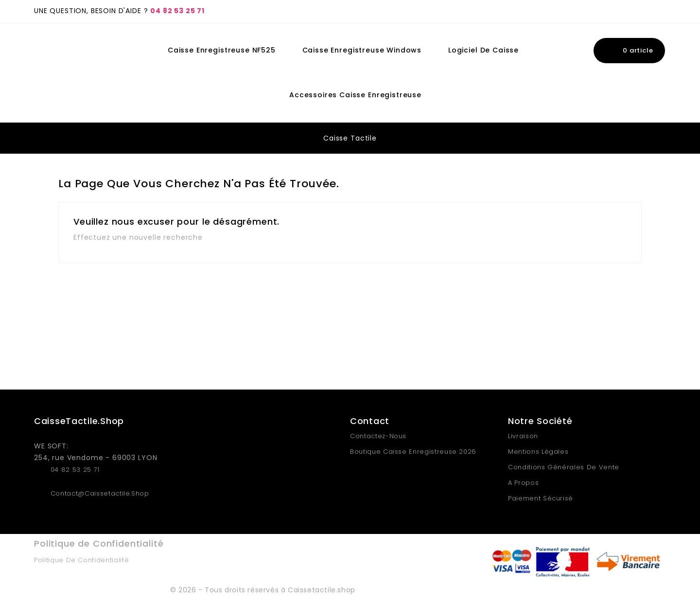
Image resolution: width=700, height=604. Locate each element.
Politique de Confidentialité (81, 560)
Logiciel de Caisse (483, 50)
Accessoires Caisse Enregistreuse (355, 95)
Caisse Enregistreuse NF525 (222, 50)
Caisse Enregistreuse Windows (362, 50)
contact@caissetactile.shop (100, 493)
